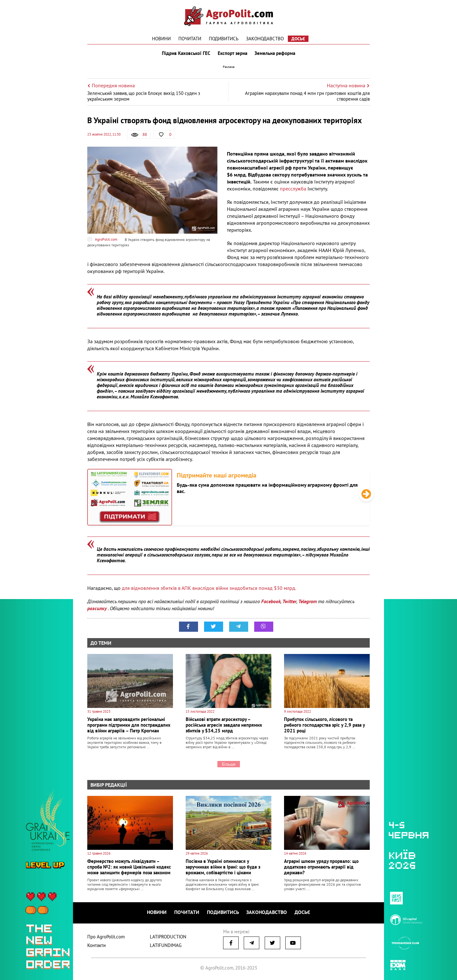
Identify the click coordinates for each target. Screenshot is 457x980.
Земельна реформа (275, 53)
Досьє (298, 39)
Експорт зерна (232, 53)
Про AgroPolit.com (106, 937)
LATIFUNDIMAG (166, 945)
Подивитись (224, 39)
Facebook (271, 601)
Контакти (96, 945)
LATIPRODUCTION (168, 937)
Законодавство (265, 39)
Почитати (190, 39)
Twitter (289, 601)
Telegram (308, 601)
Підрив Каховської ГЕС (186, 53)
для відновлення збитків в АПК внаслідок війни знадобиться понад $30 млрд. (209, 588)
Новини (161, 39)
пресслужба (293, 189)
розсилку (98, 608)
